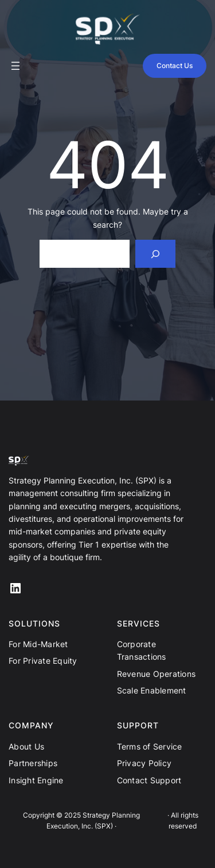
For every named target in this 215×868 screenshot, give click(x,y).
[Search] (156, 254)
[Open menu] (15, 66)
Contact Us (175, 66)
